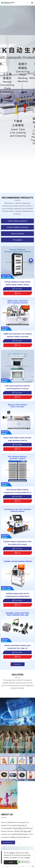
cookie (11, 853)
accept (11, 862)
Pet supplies (8, 803)
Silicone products (10, 775)
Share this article (10, 106)
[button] (11, 191)
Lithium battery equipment (13, 719)
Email (18, 293)
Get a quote (17, 289)
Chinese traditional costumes (15, 747)
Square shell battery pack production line (15, 93)
